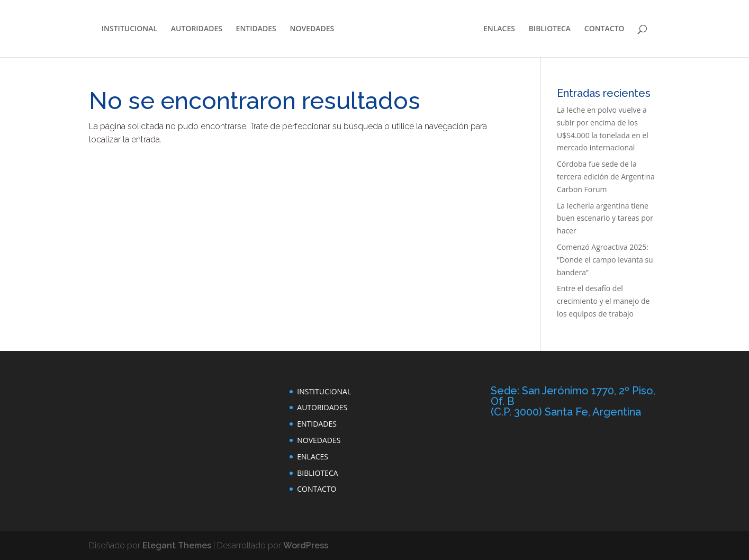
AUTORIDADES (197, 29)
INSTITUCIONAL (129, 29)
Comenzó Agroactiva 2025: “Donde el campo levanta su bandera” (605, 260)
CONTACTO (604, 29)
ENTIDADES (256, 29)
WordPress (306, 545)
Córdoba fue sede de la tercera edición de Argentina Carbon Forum (606, 177)
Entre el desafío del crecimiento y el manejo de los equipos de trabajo (603, 301)
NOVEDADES (312, 29)
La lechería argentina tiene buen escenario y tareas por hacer (605, 218)
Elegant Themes (177, 545)
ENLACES (499, 29)
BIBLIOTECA (550, 29)
